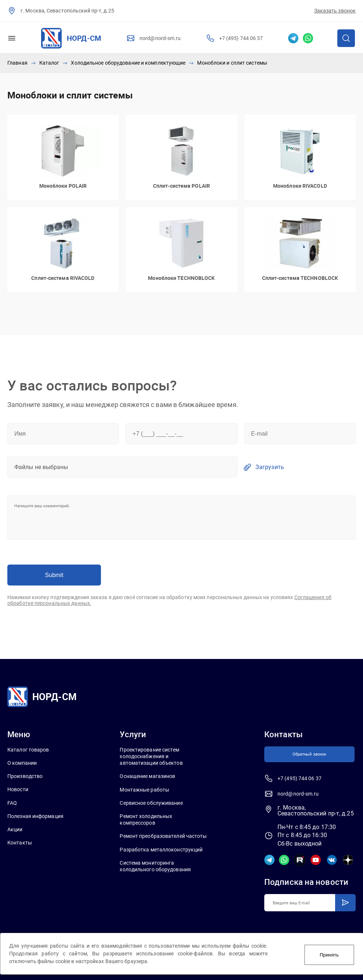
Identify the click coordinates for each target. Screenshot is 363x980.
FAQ (12, 802)
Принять (329, 954)
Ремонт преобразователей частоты (163, 835)
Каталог (49, 62)
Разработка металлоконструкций (161, 849)
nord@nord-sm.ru (160, 38)
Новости (18, 789)
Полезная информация (35, 815)
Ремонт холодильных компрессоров (146, 819)
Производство (25, 775)
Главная (17, 62)
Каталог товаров (28, 749)
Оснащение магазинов (147, 775)
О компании (22, 762)
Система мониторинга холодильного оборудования (155, 865)
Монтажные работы (144, 789)
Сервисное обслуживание (151, 802)
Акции (15, 829)
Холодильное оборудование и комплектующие (128, 62)
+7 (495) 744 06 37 (241, 38)
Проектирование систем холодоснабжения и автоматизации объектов (151, 755)
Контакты (20, 842)
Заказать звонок (335, 11)
